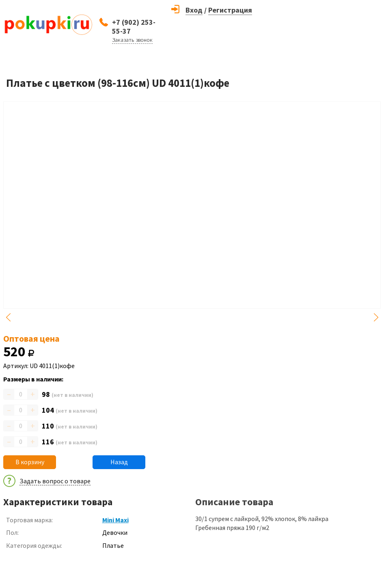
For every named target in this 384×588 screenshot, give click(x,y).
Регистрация (230, 10)
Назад (119, 462)
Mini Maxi (115, 520)
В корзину (30, 462)
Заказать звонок (132, 40)
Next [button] (376, 317)
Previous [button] (8, 317)
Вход (194, 10)
